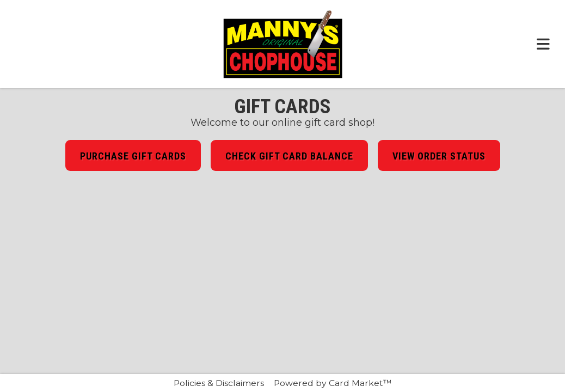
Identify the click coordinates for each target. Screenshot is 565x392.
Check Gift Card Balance (289, 156)
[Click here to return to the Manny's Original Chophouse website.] (282, 44)
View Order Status (439, 156)
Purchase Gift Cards (133, 156)
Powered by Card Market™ (333, 383)
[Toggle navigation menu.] (543, 44)
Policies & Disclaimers (219, 383)
